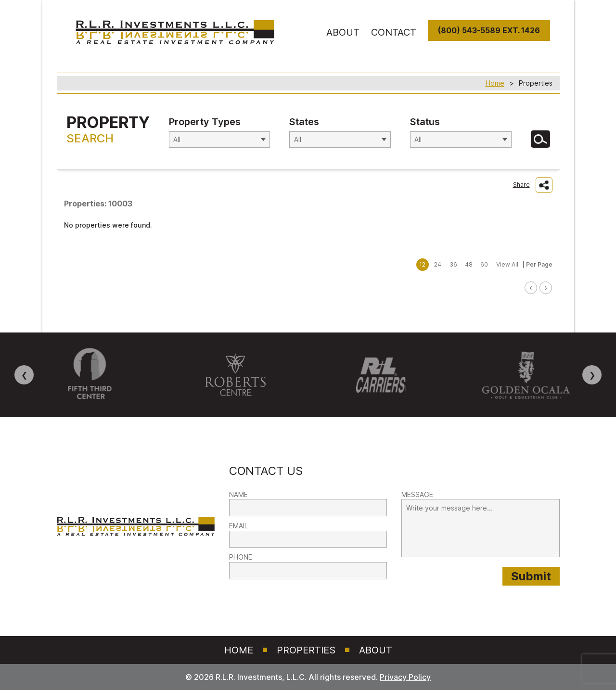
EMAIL (238, 526)
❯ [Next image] (592, 375)
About (376, 650)
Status (425, 122)
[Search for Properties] (540, 139)
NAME (238, 494)
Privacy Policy (405, 677)
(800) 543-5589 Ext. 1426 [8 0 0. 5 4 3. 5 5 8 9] (489, 31)
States (304, 122)
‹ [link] (531, 287)
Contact (394, 32)
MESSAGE (417, 494)
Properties (306, 650)
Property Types (205, 122)
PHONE (241, 557)
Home (495, 83)
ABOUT (343, 32)
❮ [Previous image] (24, 375)
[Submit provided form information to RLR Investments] (531, 576)
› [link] (546, 287)
